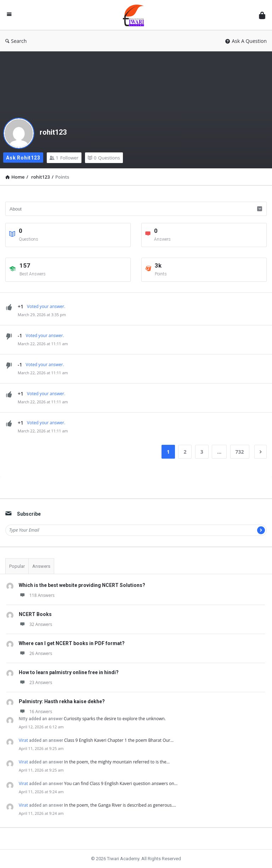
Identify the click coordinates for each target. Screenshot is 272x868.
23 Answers (35, 682)
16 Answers (35, 712)
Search (16, 41)
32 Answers (35, 624)
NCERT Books (35, 614)
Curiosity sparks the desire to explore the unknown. (115, 719)
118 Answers (37, 595)
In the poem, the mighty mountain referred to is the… (117, 762)
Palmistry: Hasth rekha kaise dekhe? (62, 701)
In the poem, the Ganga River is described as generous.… (120, 805)
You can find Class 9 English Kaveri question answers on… (121, 783)
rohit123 (53, 132)
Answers (41, 566)
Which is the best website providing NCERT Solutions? (82, 585)
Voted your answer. (46, 306)
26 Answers (35, 653)
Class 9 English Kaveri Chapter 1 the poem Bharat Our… (119, 740)
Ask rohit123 (23, 158)
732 (240, 452)
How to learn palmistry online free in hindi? (69, 672)
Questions (104, 158)
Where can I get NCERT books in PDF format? (72, 643)
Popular (17, 566)
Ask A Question (246, 41)
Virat (23, 740)
